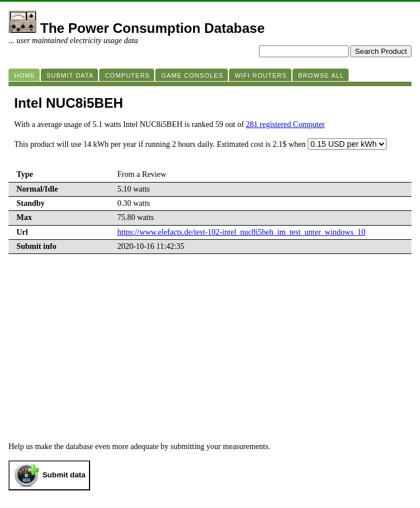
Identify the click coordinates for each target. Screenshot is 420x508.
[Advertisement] (210, 357)
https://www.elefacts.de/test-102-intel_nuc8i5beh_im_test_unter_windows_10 (241, 232)
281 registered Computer (285, 124)
